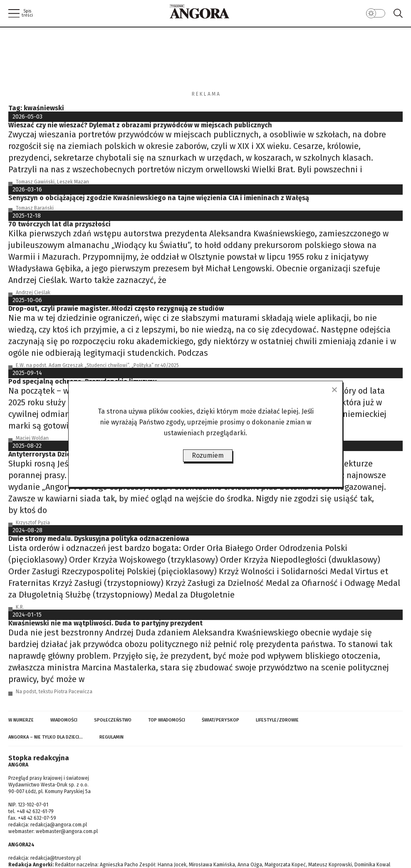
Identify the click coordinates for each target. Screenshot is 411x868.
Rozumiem (208, 455)
